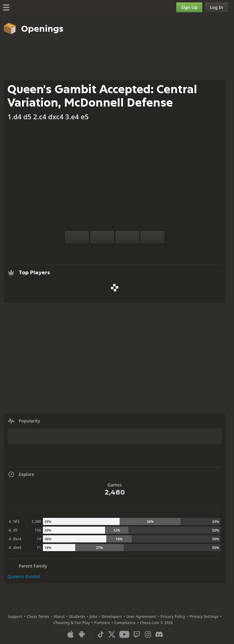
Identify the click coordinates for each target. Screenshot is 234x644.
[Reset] (102, 237)
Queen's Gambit (24, 576)
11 (39, 548)
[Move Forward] (152, 237)
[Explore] (115, 251)
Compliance (125, 623)
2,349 (36, 521)
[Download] (125, 251)
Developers (112, 617)
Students (77, 617)
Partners (102, 623)
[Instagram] (148, 634)
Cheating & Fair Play (72, 623)
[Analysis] (105, 251)
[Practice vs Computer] (95, 251)
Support (15, 617)
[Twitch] (137, 634)
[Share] (135, 251)
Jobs (93, 617)
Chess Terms (38, 617)
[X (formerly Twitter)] (112, 634)
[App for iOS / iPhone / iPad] (71, 634)
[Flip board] (77, 237)
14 (39, 539)
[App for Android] (82, 634)
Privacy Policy (173, 617)
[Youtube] (124, 634)
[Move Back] (127, 237)
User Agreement (141, 617)
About (59, 617)
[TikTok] (101, 634)
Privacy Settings (204, 617)
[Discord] (159, 634)
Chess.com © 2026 (156, 623)
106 (38, 530)
